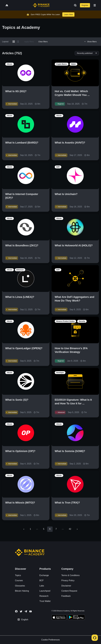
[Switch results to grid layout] (14, 42)
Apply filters (29, 42)
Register (85, 5)
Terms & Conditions (71, 575)
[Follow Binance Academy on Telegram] (26, 611)
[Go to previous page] (24, 529)
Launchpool (45, 591)
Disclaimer (66, 586)
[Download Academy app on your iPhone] (59, 618)
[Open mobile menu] (95, 5)
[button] (95, 5)
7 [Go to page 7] (56, 529)
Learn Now (68, 14)
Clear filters (43, 42)
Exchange (44, 575)
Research (44, 596)
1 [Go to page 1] (30, 529)
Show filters (90, 42)
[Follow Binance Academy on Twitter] (21, 611)
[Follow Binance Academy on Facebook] (16, 611)
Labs (42, 586)
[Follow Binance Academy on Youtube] (31, 611)
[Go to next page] (77, 529)
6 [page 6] (50, 529)
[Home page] (41, 5)
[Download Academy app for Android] (76, 618)
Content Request (69, 591)
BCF (42, 580)
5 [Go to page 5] (44, 529)
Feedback (66, 596)
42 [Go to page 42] (70, 529)
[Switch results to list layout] (18, 42)
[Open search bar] (74, 5)
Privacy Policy (68, 580)
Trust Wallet (45, 601)
